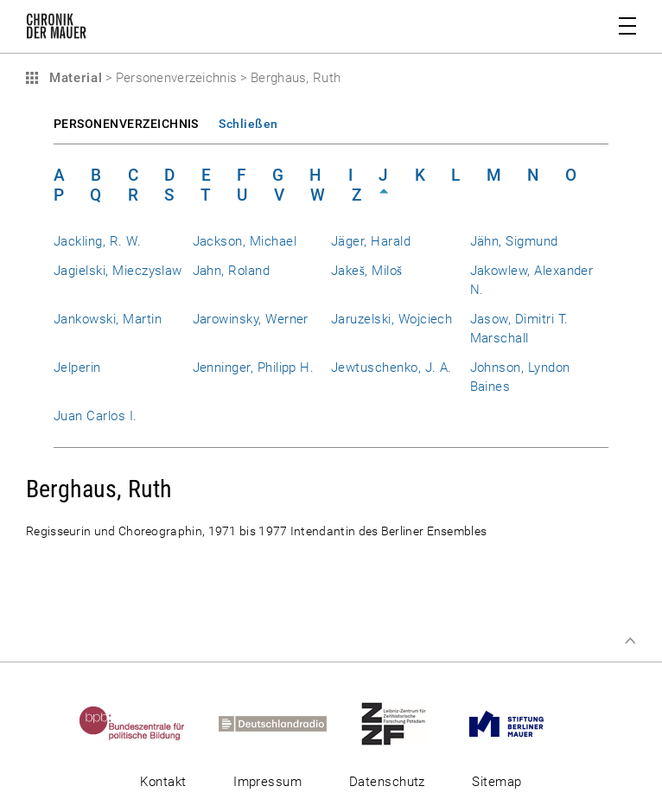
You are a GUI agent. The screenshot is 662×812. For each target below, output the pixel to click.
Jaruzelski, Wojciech (391, 319)
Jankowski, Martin (108, 319)
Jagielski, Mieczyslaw (118, 271)
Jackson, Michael (245, 241)
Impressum (267, 782)
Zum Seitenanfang (630, 641)
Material (73, 78)
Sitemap (496, 782)
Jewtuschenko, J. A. (391, 368)
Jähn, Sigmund (514, 241)
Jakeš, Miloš (366, 271)
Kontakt (163, 782)
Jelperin (77, 368)
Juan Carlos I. (95, 416)
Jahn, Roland (232, 271)
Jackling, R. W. (97, 241)
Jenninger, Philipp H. (254, 368)
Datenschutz (387, 782)
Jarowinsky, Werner (251, 319)
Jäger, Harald (371, 241)
